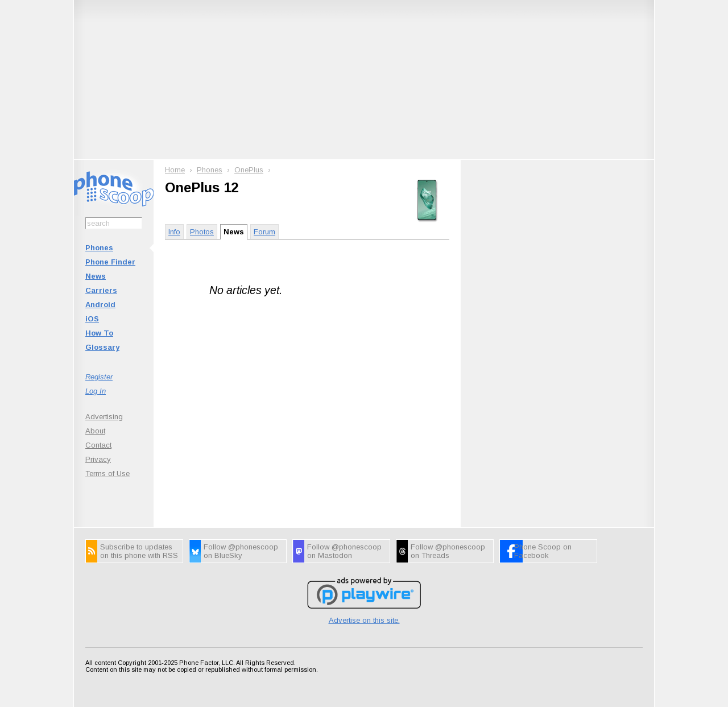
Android (100, 305)
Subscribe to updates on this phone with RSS (139, 551)
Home (175, 170)
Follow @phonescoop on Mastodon (344, 551)
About (95, 431)
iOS (92, 319)
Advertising (104, 417)
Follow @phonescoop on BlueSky (241, 551)
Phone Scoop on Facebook (543, 551)
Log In (96, 391)
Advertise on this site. (364, 620)
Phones (99, 248)
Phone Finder (110, 262)
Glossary (102, 347)
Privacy (98, 459)
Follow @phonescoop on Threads (448, 551)
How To (99, 333)
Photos (202, 232)
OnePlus (249, 170)
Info (174, 232)
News (96, 276)
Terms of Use (107, 474)
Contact (98, 445)
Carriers (101, 290)
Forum (264, 232)
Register (99, 377)
